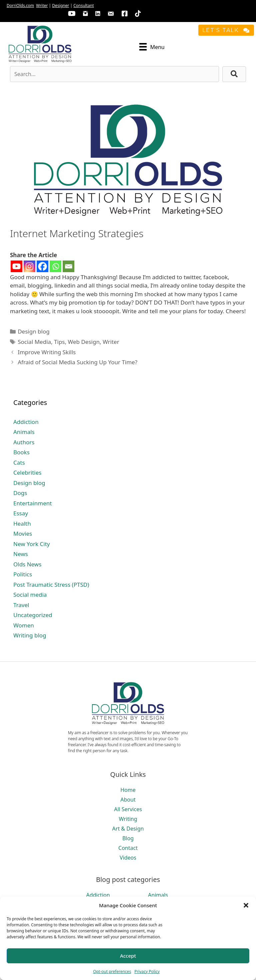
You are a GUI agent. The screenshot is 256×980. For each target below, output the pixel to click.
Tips (59, 342)
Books (21, 452)
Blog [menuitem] (128, 838)
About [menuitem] (128, 800)
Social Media (34, 342)
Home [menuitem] (128, 790)
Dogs (20, 493)
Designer (60, 6)
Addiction (26, 422)
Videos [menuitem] (128, 858)
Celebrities (27, 472)
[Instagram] (29, 266)
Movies (23, 534)
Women (24, 625)
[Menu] (152, 47)
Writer (42, 6)
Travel (21, 605)
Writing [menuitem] (128, 819)
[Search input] (114, 74)
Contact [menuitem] (128, 848)
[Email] (68, 266)
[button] (246, 905)
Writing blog (30, 635)
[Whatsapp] (55, 266)
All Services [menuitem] (128, 809)
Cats (19, 462)
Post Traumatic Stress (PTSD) (51, 585)
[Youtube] (16, 266)
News (21, 554)
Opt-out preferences (112, 971)
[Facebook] (42, 266)
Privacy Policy (147, 971)
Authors (24, 442)
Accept (128, 956)
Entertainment (32, 503)
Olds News (27, 564)
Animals (24, 432)
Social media (30, 595)
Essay (21, 513)
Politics (23, 574)
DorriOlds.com (20, 6)
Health (22, 524)
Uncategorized (33, 615)
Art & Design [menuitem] (128, 829)
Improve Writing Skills (47, 352)
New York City (31, 544)
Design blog (34, 331)
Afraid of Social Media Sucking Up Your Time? (77, 362)
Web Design (84, 342)
